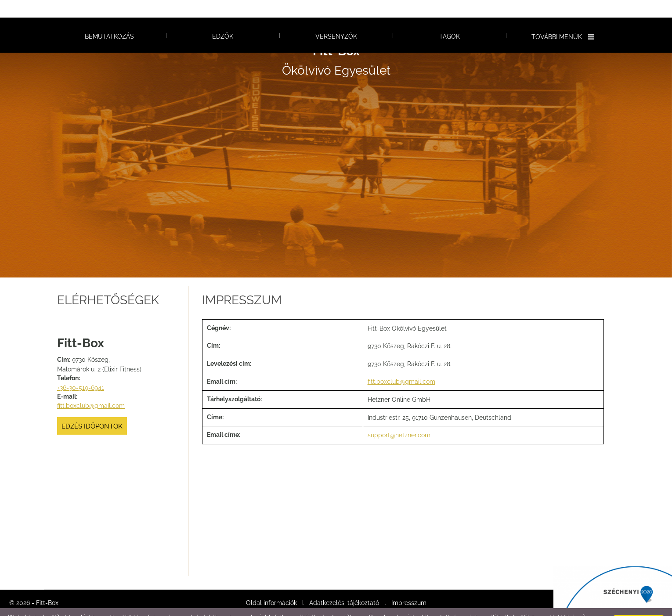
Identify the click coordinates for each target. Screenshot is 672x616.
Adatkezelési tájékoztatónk (191, 607)
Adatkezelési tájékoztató (344, 585)
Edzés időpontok (92, 409)
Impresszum (409, 585)
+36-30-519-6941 (81, 370)
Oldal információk (271, 585)
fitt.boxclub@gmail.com (91, 388)
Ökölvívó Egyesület (336, 43)
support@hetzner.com (399, 418)
